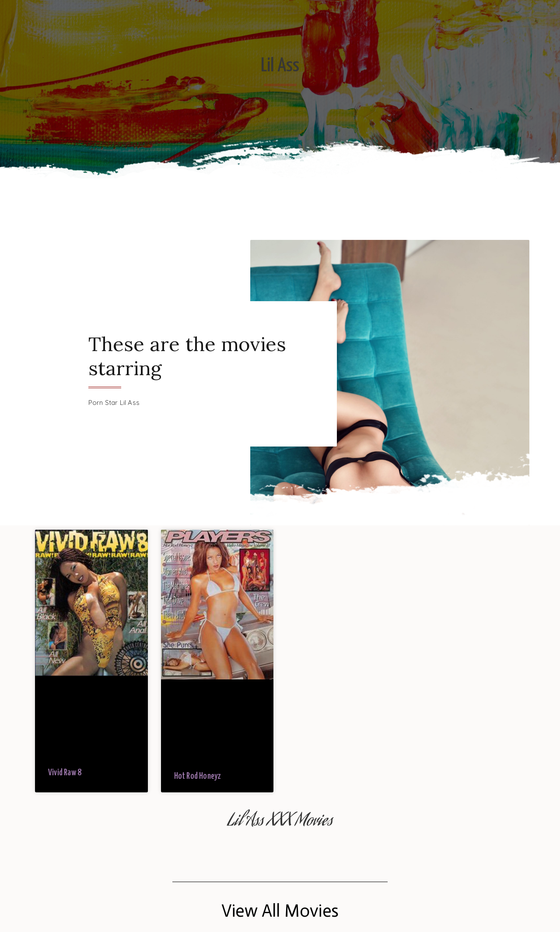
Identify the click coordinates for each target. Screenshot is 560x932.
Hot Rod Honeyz (198, 776)
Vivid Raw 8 (65, 773)
